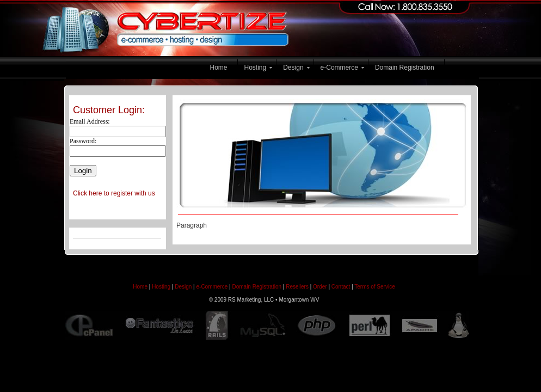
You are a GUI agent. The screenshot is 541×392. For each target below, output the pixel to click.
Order (320, 287)
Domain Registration (405, 68)
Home (219, 68)
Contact (341, 287)
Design (293, 68)
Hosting (256, 68)
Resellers (297, 287)
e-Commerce (339, 68)
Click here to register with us (114, 193)
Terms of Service (374, 287)
